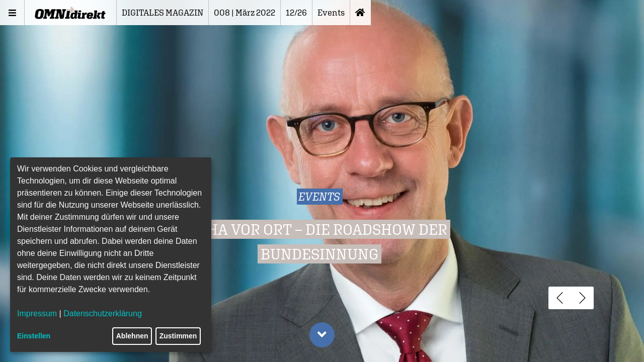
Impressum (37, 313)
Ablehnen (132, 336)
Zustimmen (178, 336)
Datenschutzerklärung (103, 313)
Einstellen (34, 336)
